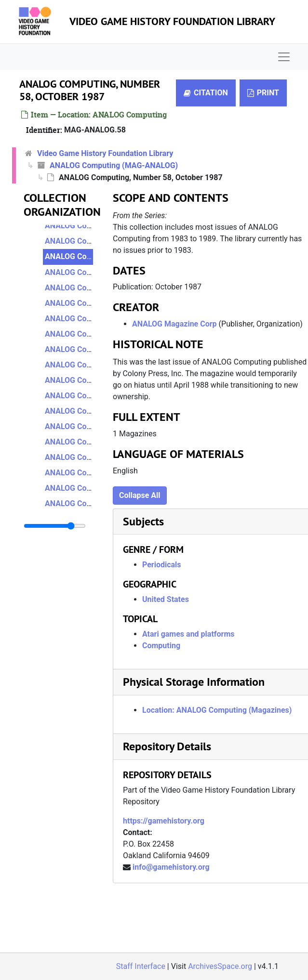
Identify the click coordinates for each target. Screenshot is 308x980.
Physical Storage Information (194, 682)
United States (166, 599)
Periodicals (162, 565)
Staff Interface (141, 966)
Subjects (143, 521)
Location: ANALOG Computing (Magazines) (217, 710)
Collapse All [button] (140, 495)
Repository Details (167, 746)
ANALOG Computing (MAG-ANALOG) (114, 165)
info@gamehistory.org (171, 867)
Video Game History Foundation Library (172, 21)
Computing (161, 646)
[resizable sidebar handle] (55, 526)
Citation (206, 93)
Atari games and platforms (188, 634)
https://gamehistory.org (164, 821)
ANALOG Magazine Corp (174, 324)
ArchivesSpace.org (220, 966)
